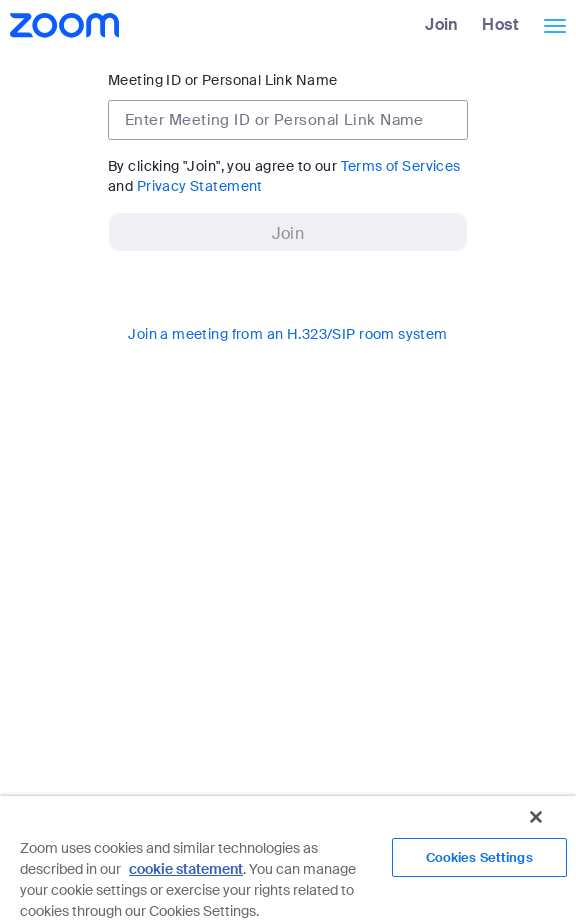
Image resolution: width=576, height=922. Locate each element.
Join (442, 24)
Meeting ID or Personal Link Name (222, 80)
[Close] (536, 817)
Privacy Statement (200, 186)
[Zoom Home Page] (62, 25)
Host (500, 24)
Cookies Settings (479, 857)
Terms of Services (401, 166)
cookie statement (186, 869)
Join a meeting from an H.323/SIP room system (287, 334)
